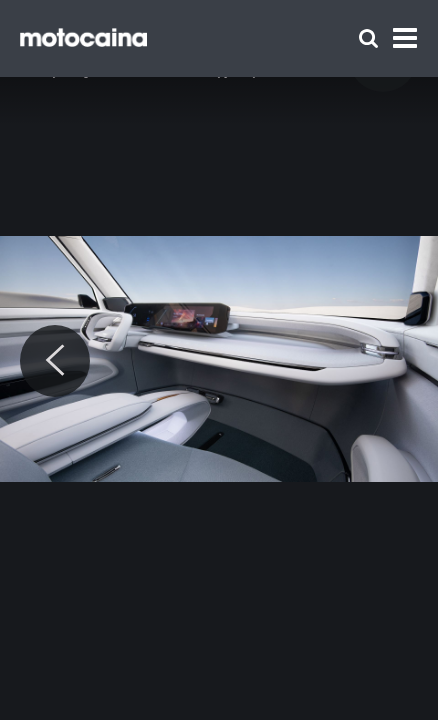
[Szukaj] (368, 38)
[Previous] (55, 361)
